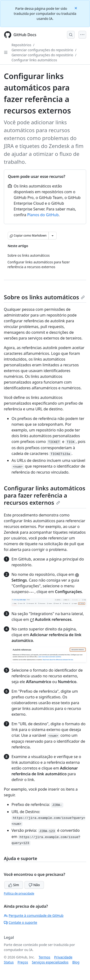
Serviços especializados (50, 962)
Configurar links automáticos (34, 60)
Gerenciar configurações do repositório (42, 50)
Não (34, 885)
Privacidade (63, 957)
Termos (45, 957)
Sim (14, 885)
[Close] (76, 8)
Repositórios (21, 45)
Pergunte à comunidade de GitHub (34, 915)
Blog (76, 962)
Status (9, 962)
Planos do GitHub (43, 215)
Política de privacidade (19, 893)
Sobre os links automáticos (44, 297)
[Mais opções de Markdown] (53, 236)
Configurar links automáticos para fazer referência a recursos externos (45, 495)
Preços (23, 962)
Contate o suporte (21, 922)
